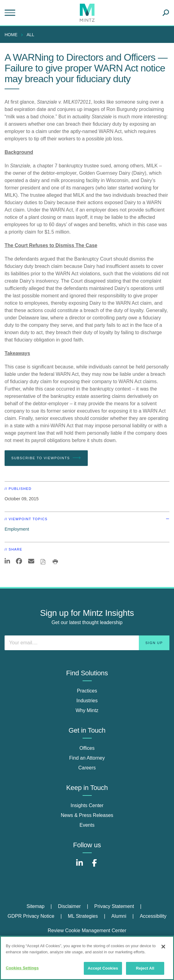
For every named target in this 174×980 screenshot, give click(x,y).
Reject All (145, 968)
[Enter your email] (87, 643)
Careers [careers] (87, 768)
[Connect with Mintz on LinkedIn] (80, 866)
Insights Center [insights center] (87, 805)
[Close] (163, 947)
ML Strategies (83, 916)
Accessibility (153, 916)
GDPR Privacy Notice (31, 916)
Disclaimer (70, 906)
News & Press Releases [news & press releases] (87, 815)
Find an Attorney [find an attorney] (87, 758)
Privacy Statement (114, 906)
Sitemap (36, 906)
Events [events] (87, 825)
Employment (17, 529)
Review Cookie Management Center (87, 930)
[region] (87, 958)
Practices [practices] (87, 691)
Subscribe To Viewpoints (46, 458)
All (30, 35)
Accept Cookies (103, 968)
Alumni (119, 916)
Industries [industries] (87, 701)
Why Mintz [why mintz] (87, 710)
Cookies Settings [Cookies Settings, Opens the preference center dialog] (22, 968)
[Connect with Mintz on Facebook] (94, 866)
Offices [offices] (87, 748)
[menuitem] (13, 35)
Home (11, 35)
